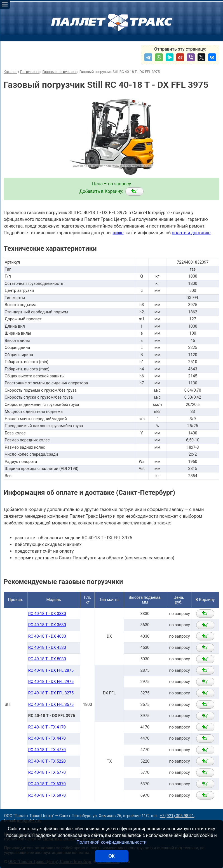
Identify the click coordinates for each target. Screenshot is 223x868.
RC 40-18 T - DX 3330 (47, 614)
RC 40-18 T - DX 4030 (47, 636)
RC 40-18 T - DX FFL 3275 (51, 693)
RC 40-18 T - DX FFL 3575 (51, 705)
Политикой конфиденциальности (111, 842)
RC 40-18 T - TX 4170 (47, 727)
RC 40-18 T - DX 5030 (47, 659)
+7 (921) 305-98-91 (177, 816)
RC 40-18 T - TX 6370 (47, 784)
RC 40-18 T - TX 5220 (47, 761)
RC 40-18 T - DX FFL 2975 (51, 682)
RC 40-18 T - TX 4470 (47, 738)
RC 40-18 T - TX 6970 (47, 795)
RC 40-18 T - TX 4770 (47, 750)
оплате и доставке (191, 233)
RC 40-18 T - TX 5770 (47, 773)
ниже (118, 233)
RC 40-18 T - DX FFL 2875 (51, 670)
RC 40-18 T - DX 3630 (47, 625)
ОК (111, 856)
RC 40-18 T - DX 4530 (47, 648)
